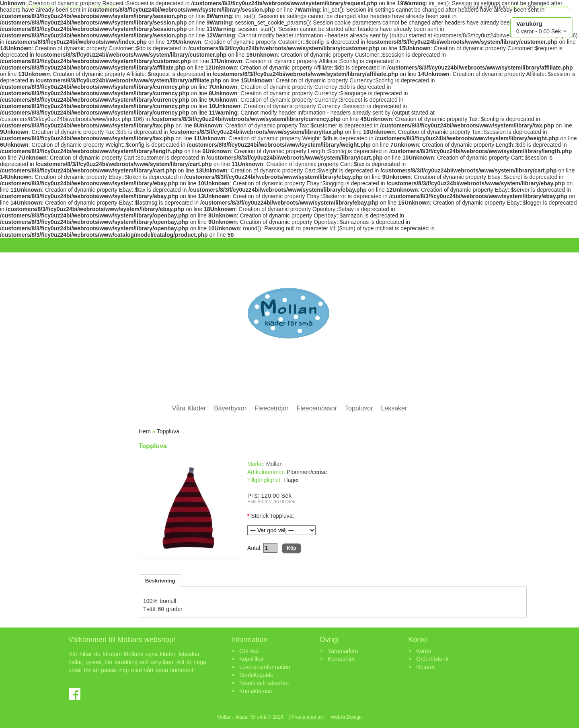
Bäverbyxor (230, 408)
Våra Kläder (189, 408)
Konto (424, 651)
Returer (426, 667)
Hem (17, 7)
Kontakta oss (256, 691)
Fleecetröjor (271, 408)
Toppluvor (359, 408)
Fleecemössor (317, 408)
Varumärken (343, 651)
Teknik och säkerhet (264, 683)
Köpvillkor (252, 659)
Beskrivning (160, 581)
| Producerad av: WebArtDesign (325, 717)
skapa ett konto (553, 7)
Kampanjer (341, 659)
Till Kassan (103, 7)
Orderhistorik (432, 659)
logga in (517, 7)
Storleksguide (256, 675)
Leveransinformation (265, 667)
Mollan (274, 464)
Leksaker (394, 408)
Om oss (249, 651)
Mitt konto (42, 7)
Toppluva (168, 431)
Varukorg (72, 7)
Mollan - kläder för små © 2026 (250, 717)
